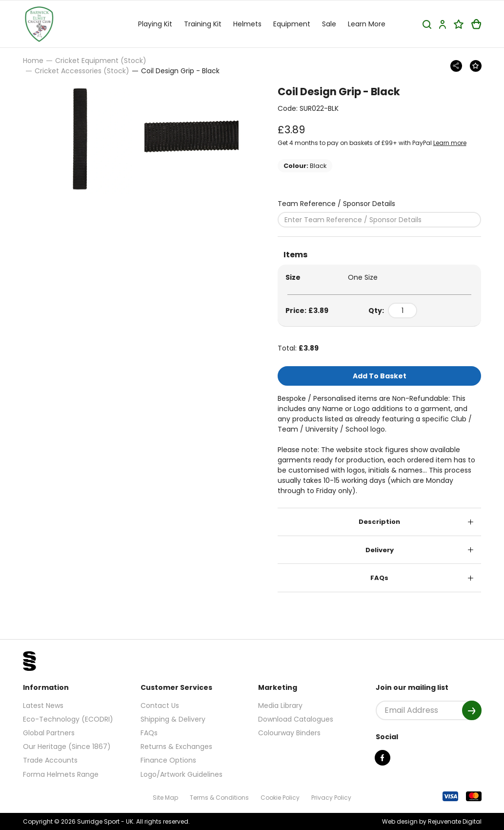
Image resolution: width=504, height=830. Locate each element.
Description (379, 522)
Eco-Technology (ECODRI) (68, 719)
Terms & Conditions (219, 798)
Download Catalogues (296, 719)
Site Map (165, 798)
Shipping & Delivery (173, 719)
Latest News (43, 705)
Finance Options (168, 760)
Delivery (380, 550)
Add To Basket (380, 376)
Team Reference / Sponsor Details (336, 204)
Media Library (280, 705)
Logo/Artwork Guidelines (181, 774)
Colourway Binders (289, 733)
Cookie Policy (280, 798)
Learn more (450, 143)
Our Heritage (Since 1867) (67, 747)
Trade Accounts (50, 760)
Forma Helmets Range (61, 774)
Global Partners (49, 733)
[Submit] (472, 710)
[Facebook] (383, 758)
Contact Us (160, 705)
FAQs (379, 578)
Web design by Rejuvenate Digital (432, 821)
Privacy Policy (331, 798)
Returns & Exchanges (176, 747)
